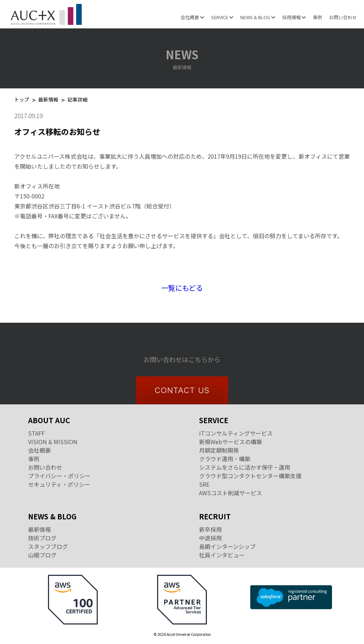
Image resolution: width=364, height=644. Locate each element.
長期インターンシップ (227, 546)
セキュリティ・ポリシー (59, 484)
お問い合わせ (343, 17)
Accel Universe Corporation (46, 14)
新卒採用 (210, 529)
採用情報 (294, 17)
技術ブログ (42, 538)
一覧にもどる (182, 288)
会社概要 (192, 17)
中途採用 (210, 538)
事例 (317, 17)
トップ (22, 100)
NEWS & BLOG (258, 17)
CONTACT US (182, 390)
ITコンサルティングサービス (236, 433)
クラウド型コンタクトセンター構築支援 (250, 476)
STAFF (36, 433)
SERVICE (222, 17)
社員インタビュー (222, 555)
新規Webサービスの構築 (231, 442)
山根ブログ (42, 555)
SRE (204, 484)
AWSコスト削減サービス (231, 493)
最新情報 (48, 100)
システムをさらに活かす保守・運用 (245, 467)
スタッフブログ (48, 546)
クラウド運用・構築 (225, 459)
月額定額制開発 (219, 450)
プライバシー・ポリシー (59, 476)
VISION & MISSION (53, 442)
